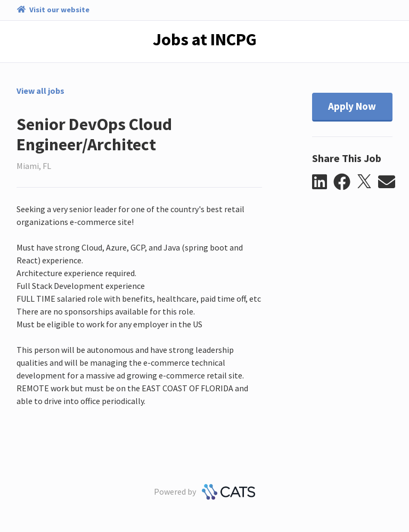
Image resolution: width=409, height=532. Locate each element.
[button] (323, 182)
